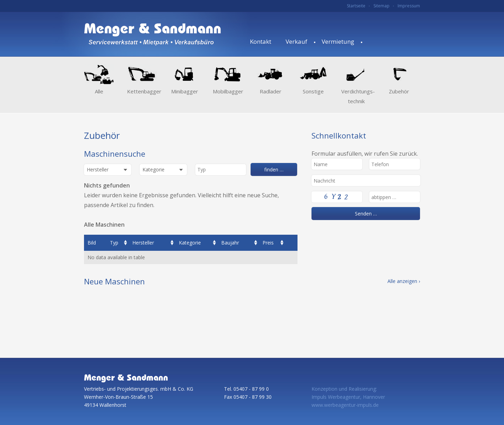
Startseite (356, 6)
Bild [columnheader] (92, 243)
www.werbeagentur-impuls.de (345, 405)
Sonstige (313, 91)
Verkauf (296, 41)
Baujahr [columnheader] (230, 243)
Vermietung (338, 41)
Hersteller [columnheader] (143, 243)
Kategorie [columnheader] (190, 243)
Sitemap (381, 6)
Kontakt (261, 41)
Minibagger (185, 91)
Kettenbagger (142, 91)
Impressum (409, 6)
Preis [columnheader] (268, 243)
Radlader (271, 91)
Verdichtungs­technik (356, 96)
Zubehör (399, 91)
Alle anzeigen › (404, 281)
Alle (99, 91)
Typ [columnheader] (114, 243)
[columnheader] (291, 243)
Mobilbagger (228, 91)
